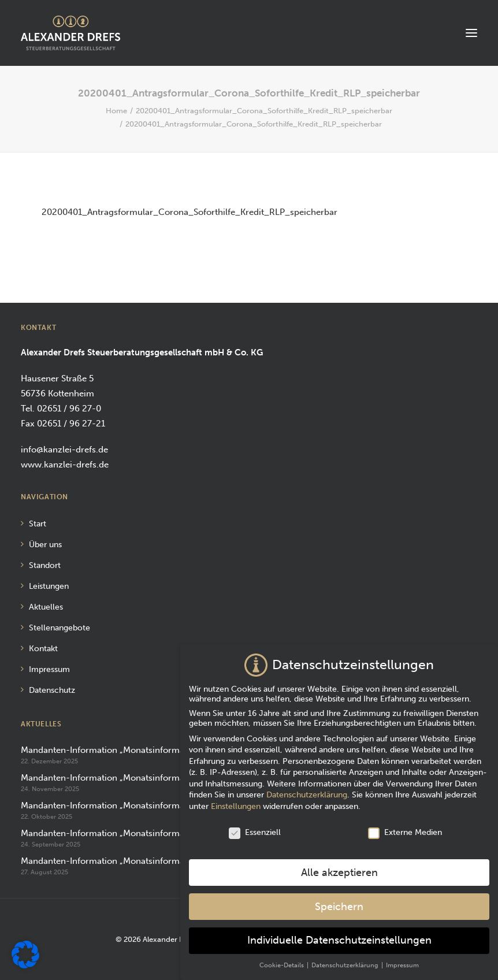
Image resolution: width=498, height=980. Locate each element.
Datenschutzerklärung (307, 787)
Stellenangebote (60, 628)
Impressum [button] (402, 957)
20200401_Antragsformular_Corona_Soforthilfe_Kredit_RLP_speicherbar (264, 111)
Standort (45, 565)
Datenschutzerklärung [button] (346, 957)
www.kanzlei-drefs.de (65, 465)
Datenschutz (52, 690)
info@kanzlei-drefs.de (64, 450)
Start (38, 524)
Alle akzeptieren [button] (339, 864)
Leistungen (49, 586)
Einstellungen (236, 798)
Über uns (45, 545)
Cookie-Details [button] (283, 957)
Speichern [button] (339, 898)
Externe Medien (405, 824)
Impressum (49, 669)
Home (116, 111)
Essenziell (255, 824)
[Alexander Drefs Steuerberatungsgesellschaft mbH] (70, 33)
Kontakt (43, 649)
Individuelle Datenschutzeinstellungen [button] (339, 932)
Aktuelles (46, 607)
